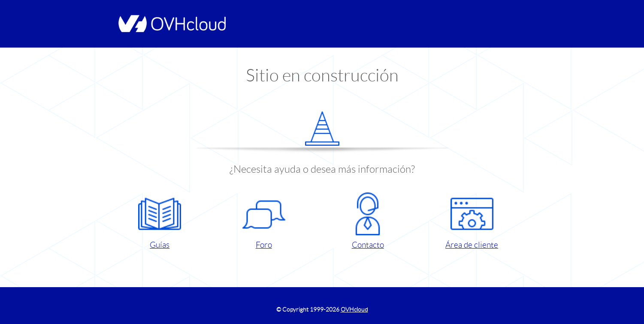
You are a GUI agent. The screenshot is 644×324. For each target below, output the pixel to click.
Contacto (368, 221)
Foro (264, 221)
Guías (160, 221)
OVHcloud (354, 309)
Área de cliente (472, 221)
